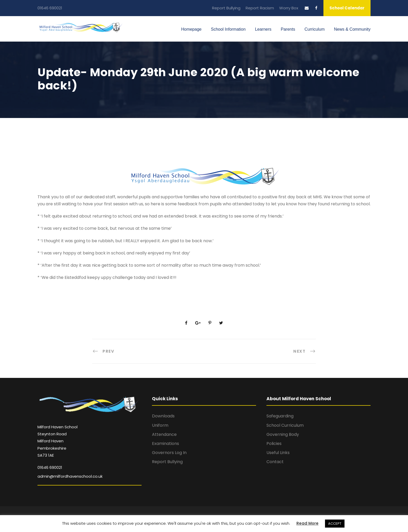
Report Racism (260, 8)
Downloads (163, 416)
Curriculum (314, 29)
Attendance (164, 434)
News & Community (352, 29)
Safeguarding (280, 416)
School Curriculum (285, 425)
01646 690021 (50, 8)
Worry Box (289, 8)
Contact (275, 462)
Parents (288, 29)
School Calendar (347, 8)
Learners (263, 29)
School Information (228, 29)
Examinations (165, 444)
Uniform (160, 425)
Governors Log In (169, 453)
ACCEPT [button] (335, 524)
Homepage (191, 29)
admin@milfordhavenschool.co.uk (70, 476)
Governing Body (283, 434)
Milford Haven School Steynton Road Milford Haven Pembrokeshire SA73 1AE (58, 441)
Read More (307, 523)
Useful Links (278, 453)
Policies (274, 444)
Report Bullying (226, 8)
